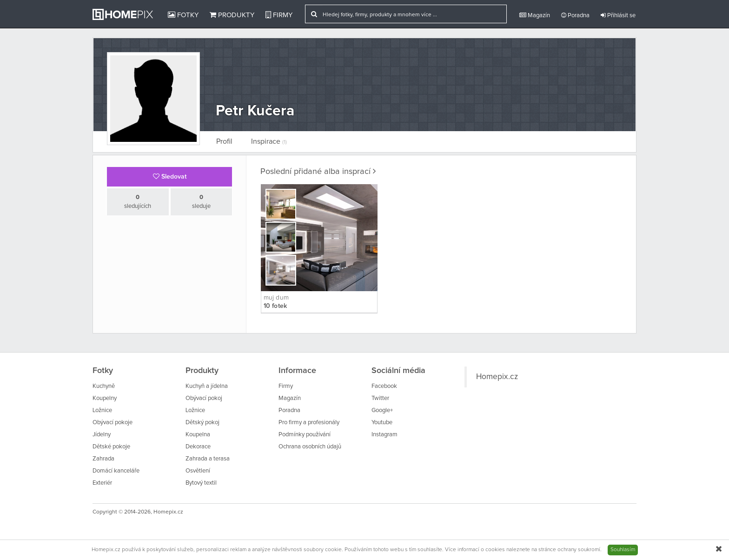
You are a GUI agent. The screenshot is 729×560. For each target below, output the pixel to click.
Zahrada (103, 459)
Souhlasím (623, 550)
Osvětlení (198, 471)
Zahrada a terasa (208, 459)
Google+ (382, 410)
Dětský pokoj (202, 423)
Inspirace (269, 141)
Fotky (183, 15)
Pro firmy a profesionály (309, 423)
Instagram (384, 435)
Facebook (384, 386)
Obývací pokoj (204, 398)
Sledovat (170, 177)
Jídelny (102, 435)
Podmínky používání (305, 435)
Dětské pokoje (111, 447)
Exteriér (102, 483)
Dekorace (198, 447)
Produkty (232, 15)
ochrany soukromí (579, 550)
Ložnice (102, 410)
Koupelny (105, 398)
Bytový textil (201, 483)
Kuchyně (104, 386)
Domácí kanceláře (116, 471)
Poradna (575, 15)
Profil (224, 141)
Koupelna (198, 435)
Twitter (380, 398)
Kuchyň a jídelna (207, 386)
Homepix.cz (497, 377)
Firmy (279, 15)
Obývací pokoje (113, 423)
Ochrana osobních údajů (310, 447)
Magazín (535, 15)
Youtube (382, 423)
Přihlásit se (618, 15)
